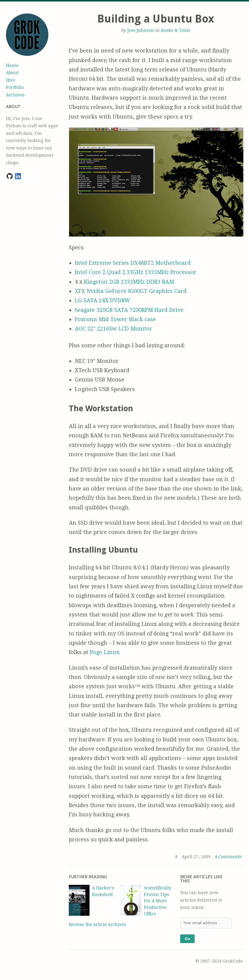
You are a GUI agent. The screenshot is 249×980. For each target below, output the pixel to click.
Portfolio (15, 87)
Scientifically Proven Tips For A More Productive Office (158, 901)
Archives (15, 95)
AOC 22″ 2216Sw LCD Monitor (114, 329)
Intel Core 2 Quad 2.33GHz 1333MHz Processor (136, 272)
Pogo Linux (105, 652)
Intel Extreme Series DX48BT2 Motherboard (133, 263)
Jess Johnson (141, 30)
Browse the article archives (97, 924)
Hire (11, 80)
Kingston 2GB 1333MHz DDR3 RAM (129, 282)
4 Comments (228, 857)
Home (12, 65)
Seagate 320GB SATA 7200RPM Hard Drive (129, 310)
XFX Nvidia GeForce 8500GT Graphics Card (131, 291)
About (12, 73)
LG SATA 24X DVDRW (102, 300)
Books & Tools (176, 30)
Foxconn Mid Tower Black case (115, 319)
